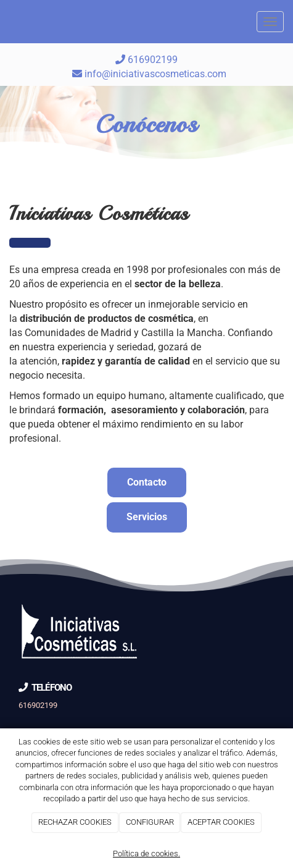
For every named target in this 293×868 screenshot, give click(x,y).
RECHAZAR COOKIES (75, 822)
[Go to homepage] (6, 22)
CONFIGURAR (150, 822)
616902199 (146, 60)
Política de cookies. (146, 853)
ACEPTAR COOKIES (221, 822)
